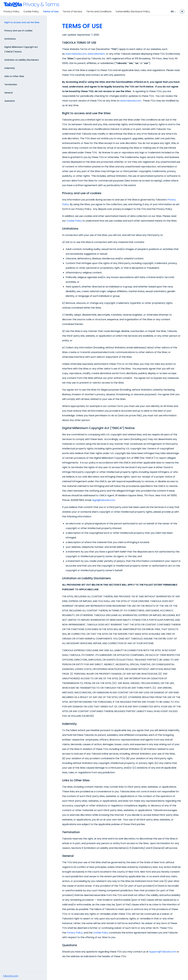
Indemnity (10, 68)
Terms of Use (51, 11)
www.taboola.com (76, 54)
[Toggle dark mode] (182, 12)
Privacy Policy (11, 11)
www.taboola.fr (96, 54)
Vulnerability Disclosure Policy (133, 11)
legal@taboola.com (104, 500)
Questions (10, 101)
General (9, 93)
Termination (11, 85)
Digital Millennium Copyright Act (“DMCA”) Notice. (21, 49)
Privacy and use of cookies (18, 31)
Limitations (10, 39)
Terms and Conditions (99, 11)
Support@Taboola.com (163, 952)
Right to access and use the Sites (22, 22)
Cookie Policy (31, 11)
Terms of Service (72, 11)
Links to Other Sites (14, 76)
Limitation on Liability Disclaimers (22, 60)
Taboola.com (11, 976)
